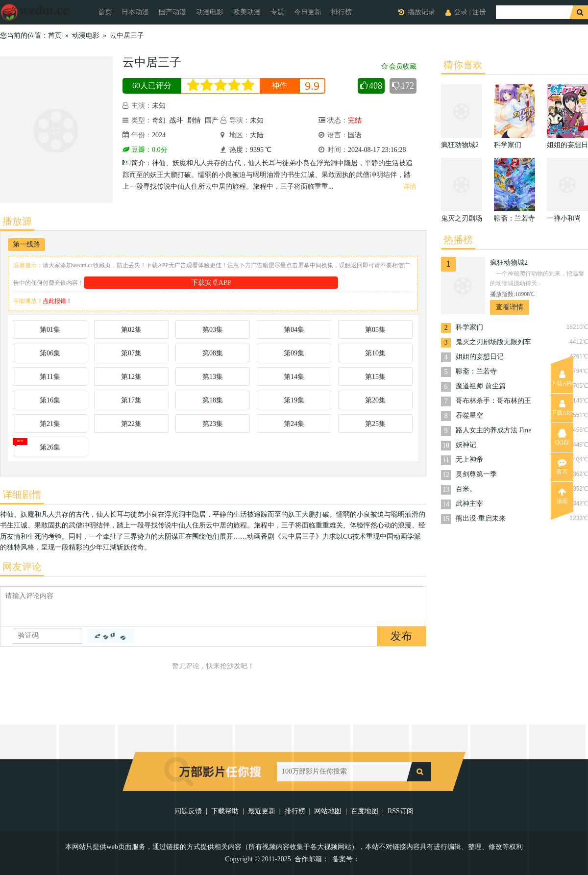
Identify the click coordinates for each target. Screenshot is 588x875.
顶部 (562, 496)
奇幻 (159, 120)
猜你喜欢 (463, 65)
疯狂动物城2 (509, 262)
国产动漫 (172, 12)
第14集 (294, 377)
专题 (277, 12)
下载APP (562, 378)
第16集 (50, 400)
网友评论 (22, 567)
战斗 (176, 120)
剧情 (194, 120)
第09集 (294, 353)
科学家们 (469, 327)
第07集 (131, 353)
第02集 (131, 330)
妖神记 (466, 445)
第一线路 (26, 244)
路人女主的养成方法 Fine (493, 430)
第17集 (131, 400)
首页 (105, 12)
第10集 (375, 353)
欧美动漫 (247, 12)
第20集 (375, 400)
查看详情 (510, 307)
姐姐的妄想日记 (480, 357)
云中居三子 (127, 36)
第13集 (213, 377)
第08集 (213, 353)
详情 (410, 187)
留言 (562, 467)
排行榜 (342, 12)
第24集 (294, 424)
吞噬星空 (469, 415)
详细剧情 (22, 495)
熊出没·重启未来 (481, 518)
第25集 (375, 424)
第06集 (50, 353)
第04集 (294, 330)
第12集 (131, 377)
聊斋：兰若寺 (476, 371)
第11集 (50, 377)
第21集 (50, 424)
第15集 (375, 377)
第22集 (131, 424)
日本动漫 (135, 12)
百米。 (466, 489)
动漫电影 (210, 12)
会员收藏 (399, 66)
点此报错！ (57, 301)
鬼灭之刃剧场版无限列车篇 (493, 343)
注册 (479, 12)
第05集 (375, 330)
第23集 (213, 424)
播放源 (17, 221)
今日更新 (308, 12)
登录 (461, 12)
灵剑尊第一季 (476, 474)
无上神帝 (469, 460)
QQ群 (562, 437)
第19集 (294, 400)
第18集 (213, 400)
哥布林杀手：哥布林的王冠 (493, 402)
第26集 (50, 447)
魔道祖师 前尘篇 (481, 386)
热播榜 (458, 240)
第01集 (50, 330)
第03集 (213, 330)
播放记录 (421, 12)
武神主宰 (469, 504)
